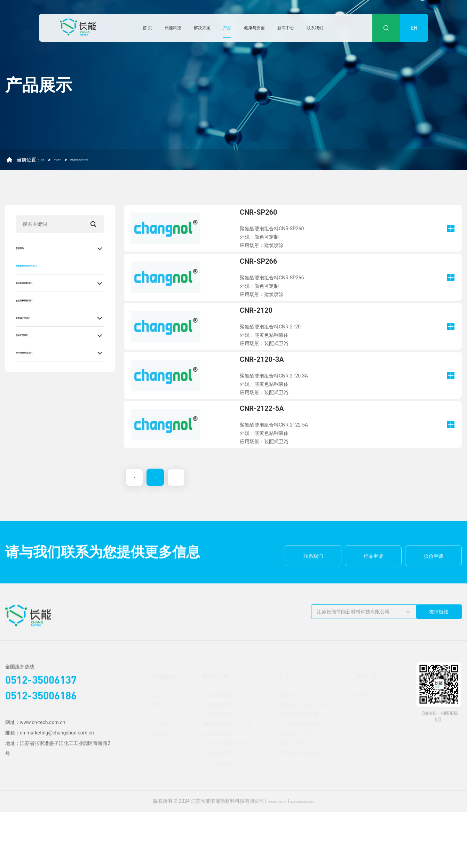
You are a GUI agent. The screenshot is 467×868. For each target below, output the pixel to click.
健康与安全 (254, 28)
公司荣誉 (161, 780)
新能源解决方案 (220, 751)
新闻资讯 (364, 751)
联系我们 (315, 28)
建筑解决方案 (218, 790)
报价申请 (434, 632)
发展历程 (161, 761)
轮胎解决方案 (218, 810)
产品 (227, 28)
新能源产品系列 (35, 318)
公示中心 (364, 761)
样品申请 (373, 632)
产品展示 (70, 162)
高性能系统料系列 (38, 283)
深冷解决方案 (218, 771)
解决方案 (202, 28)
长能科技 (173, 28)
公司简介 (161, 751)
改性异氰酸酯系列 (38, 300)
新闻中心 (286, 28)
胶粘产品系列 (32, 335)
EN (414, 28)
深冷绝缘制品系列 (38, 353)
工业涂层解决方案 (223, 819)
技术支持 (161, 790)
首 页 (147, 28)
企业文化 (161, 771)
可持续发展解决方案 (225, 800)
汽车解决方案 (218, 761)
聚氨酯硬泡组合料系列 (113, 162)
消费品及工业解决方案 (228, 780)
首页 (46, 162)
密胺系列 (27, 248)
